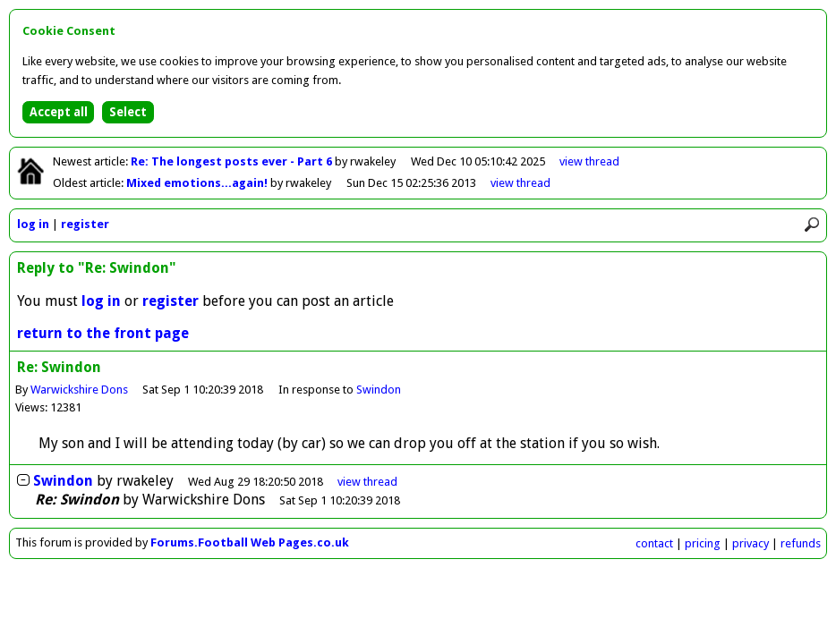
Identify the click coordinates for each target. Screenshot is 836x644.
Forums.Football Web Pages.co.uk (250, 542)
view (589, 161)
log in (33, 224)
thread (367, 482)
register (85, 224)
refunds (801, 543)
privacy (751, 543)
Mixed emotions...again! (198, 183)
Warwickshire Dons (79, 390)
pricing (703, 543)
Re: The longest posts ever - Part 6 (233, 161)
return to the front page (103, 333)
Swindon (379, 390)
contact (654, 543)
